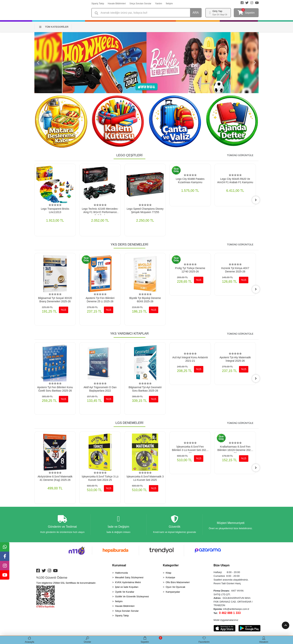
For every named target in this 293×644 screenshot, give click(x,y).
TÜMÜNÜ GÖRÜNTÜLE (240, 155)
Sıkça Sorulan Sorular (140, 4)
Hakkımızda (122, 573)
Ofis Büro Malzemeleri (178, 582)
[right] (256, 200)
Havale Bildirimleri (117, 4)
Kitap (169, 573)
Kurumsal (119, 565)
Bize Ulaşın (222, 565)
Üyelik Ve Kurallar (125, 592)
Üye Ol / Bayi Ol (220, 15)
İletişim (169, 4)
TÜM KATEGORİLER (54, 27)
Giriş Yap (217, 11)
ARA (196, 13)
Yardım (159, 4)
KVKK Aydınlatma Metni (128, 582)
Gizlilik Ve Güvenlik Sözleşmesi (132, 597)
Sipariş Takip (98, 4)
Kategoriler (171, 565)
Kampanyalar (173, 592)
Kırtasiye (171, 578)
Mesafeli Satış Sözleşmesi (129, 578)
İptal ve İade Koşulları (127, 587)
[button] (38, 63)
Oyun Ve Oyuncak (176, 587)
